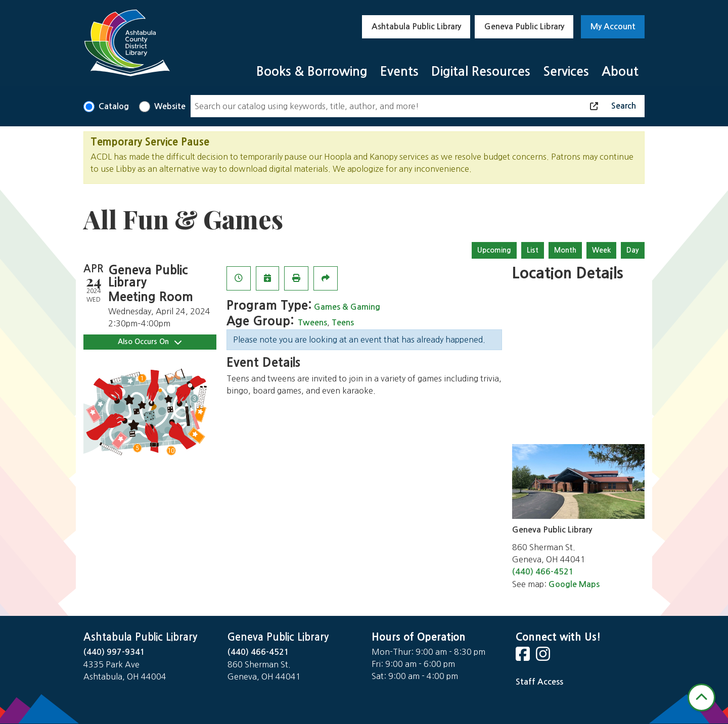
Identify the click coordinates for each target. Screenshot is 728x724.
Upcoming (494, 250)
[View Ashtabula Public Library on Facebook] (524, 657)
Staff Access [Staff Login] (539, 682)
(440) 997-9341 (114, 652)
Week (601, 250)
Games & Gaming (347, 307)
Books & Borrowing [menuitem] (312, 71)
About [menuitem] (620, 71)
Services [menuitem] (566, 71)
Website (170, 106)
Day (633, 250)
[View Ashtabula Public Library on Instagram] (544, 657)
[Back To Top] (701, 697)
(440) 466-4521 (543, 572)
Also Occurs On (150, 342)
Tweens (312, 323)
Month (565, 250)
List (533, 250)
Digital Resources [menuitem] (481, 71)
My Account (613, 27)
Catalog (114, 106)
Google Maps (574, 584)
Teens (343, 323)
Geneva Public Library (524, 27)
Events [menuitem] (399, 71)
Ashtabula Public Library (416, 27)
